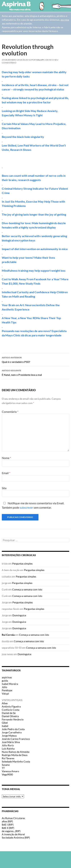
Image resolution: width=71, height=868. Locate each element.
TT (3, 768)
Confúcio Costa (11, 710)
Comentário (10, 412)
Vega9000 (7, 774)
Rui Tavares (8, 758)
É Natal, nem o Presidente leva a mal (35, 372)
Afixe (5, 703)
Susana (6, 765)
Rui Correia (8, 635)
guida (5, 681)
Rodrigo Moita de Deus (15, 755)
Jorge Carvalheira (12, 732)
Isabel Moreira (10, 684)
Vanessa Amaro (10, 771)
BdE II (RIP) (8, 828)
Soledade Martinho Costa (16, 761)
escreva (65, 20)
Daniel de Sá (9, 713)
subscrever (26, 507)
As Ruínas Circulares (13, 818)
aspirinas (7, 677)
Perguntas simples (22, 564)
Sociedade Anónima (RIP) (16, 838)
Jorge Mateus (9, 736)
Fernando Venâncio (13, 719)
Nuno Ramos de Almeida (16, 752)
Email (6, 473)
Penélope (7, 690)
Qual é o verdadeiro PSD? (35, 359)
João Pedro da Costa (13, 729)
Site (4, 488)
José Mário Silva (11, 742)
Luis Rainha (8, 749)
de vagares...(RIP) (11, 831)
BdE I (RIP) (8, 825)
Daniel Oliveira (10, 716)
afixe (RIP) (7, 821)
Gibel (5, 723)
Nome (6, 458)
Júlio (4, 687)
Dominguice (19, 615)
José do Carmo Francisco (16, 739)
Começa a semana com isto (27, 589)
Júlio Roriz (8, 745)
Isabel (5, 726)
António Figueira (11, 706)
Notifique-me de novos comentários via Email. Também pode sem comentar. (33, 505)
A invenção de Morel (13, 834)
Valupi (40, 60)
